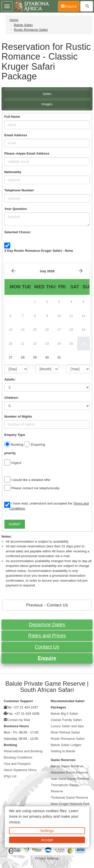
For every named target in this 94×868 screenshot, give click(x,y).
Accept (47, 840)
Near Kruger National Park (70, 804)
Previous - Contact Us (47, 605)
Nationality (13, 172)
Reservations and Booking (23, 751)
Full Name (12, 117)
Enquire (47, 658)
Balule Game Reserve (67, 766)
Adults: (10, 379)
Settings (47, 831)
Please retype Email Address (27, 153)
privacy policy (41, 816)
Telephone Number (19, 190)
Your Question (16, 209)
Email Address (16, 135)
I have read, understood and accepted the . (46, 506)
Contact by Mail (18, 720)
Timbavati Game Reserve (70, 797)
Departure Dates (47, 625)
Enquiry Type (15, 435)
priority (10, 453)
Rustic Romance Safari (31, 30)
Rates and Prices (47, 636)
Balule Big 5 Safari (65, 714)
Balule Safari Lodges (66, 745)
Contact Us (47, 647)
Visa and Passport (17, 764)
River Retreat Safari (65, 732)
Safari (47, 94)
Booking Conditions (18, 757)
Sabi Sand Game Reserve (70, 779)
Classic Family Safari (66, 720)
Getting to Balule (63, 751)
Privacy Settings (47, 858)
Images (47, 104)
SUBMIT (15, 524)
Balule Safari (23, 25)
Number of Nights (18, 416)
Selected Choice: (18, 232)
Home (14, 20)
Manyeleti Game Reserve (70, 772)
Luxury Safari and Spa (67, 726)
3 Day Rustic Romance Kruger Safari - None (39, 251)
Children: (12, 398)
